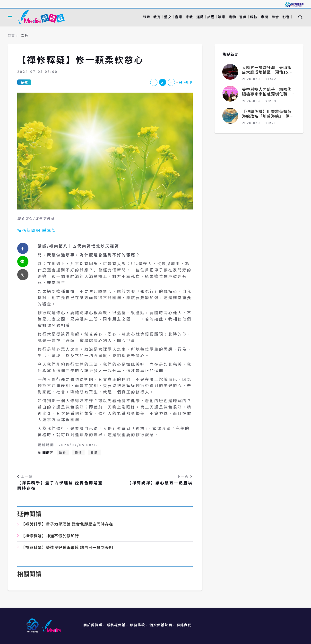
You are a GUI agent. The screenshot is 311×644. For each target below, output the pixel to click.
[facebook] (23, 248)
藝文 (168, 17)
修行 (78, 452)
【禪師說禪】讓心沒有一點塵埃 (160, 483)
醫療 (243, 17)
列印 (186, 82)
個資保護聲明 (161, 625)
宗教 (189, 17)
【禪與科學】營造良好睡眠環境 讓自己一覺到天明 (67, 547)
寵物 (232, 17)
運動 (200, 17)
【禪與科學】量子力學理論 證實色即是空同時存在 (60, 485)
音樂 (179, 17)
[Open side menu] (10, 17)
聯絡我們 (184, 625)
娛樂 (222, 17)
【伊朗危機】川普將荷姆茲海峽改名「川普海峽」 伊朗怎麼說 (268, 116)
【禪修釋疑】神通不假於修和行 (50, 536)
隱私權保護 (116, 625)
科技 (254, 17)
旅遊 (211, 17)
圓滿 (94, 452)
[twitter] (23, 261)
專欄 (264, 17)
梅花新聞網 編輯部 (37, 230)
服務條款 (138, 625)
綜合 (275, 17)
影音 (286, 17)
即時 (146, 17)
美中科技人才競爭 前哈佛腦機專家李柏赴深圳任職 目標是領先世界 (267, 94)
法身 (63, 452)
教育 (157, 17)
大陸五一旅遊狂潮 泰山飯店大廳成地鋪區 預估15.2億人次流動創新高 (267, 72)
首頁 (11, 35)
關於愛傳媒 (93, 625)
